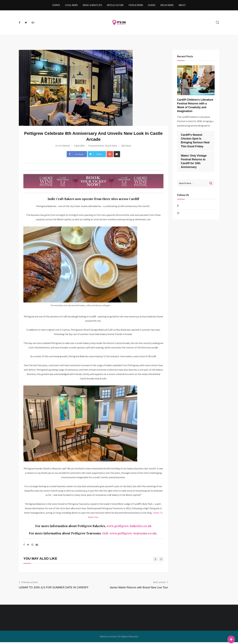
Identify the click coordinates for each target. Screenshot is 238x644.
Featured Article (96, 147)
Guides (152, 6)
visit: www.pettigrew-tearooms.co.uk (129, 535)
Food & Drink (136, 6)
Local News (71, 6)
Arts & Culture (115, 6)
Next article (159, 584)
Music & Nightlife (92, 6)
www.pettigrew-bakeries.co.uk (129, 528)
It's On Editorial (63, 147)
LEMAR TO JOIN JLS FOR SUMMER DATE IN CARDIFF (54, 589)
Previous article (30, 584)
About (182, 6)
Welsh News (167, 6)
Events (56, 6)
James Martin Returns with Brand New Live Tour (139, 589)
